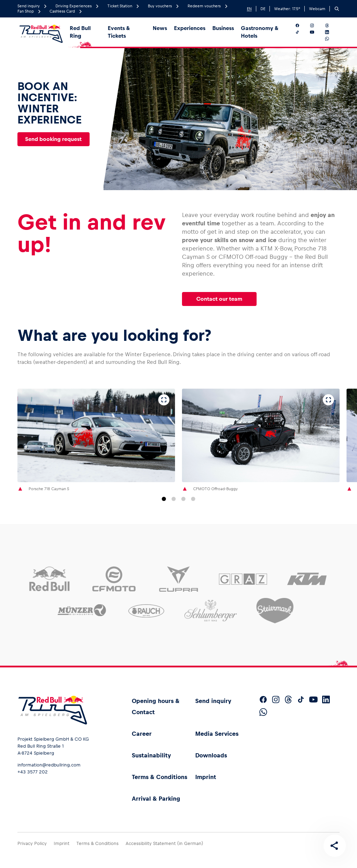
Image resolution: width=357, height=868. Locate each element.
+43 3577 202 (33, 772)
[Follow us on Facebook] (301, 25)
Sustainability (151, 755)
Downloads (211, 755)
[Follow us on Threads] (331, 25)
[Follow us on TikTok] (301, 32)
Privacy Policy (32, 843)
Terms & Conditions (159, 777)
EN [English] (249, 9)
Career (142, 734)
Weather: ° (287, 9)
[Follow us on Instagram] (316, 25)
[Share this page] (335, 846)
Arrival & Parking (156, 799)
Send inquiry (213, 701)
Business (223, 28)
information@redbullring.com (49, 765)
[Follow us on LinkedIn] (331, 32)
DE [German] (263, 9)
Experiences (190, 28)
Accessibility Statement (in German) (164, 843)
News (160, 28)
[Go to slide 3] (183, 499)
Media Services (217, 734)
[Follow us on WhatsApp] (331, 39)
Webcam (317, 9)
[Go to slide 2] (174, 499)
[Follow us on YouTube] (316, 32)
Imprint (206, 777)
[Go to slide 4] (193, 499)
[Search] (337, 9)
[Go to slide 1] (164, 499)
